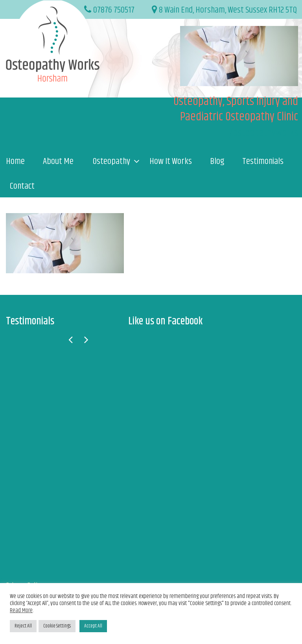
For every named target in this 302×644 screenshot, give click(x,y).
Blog (217, 162)
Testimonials (263, 162)
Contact (22, 186)
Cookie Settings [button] (57, 626)
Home (15, 162)
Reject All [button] (23, 626)
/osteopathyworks (263, 133)
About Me (58, 162)
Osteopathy (111, 162)
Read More (21, 611)
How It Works (171, 162)
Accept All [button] (93, 626)
